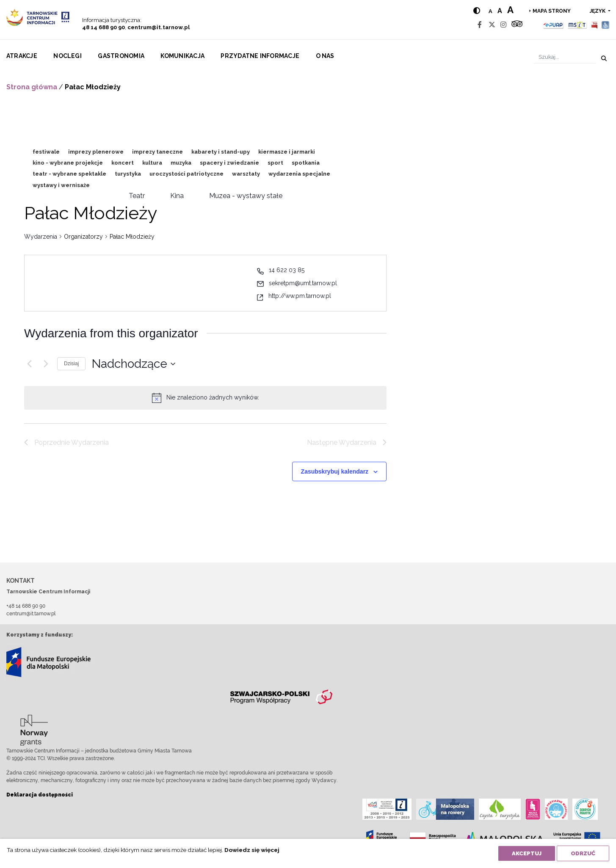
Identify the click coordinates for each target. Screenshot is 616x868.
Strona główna (32, 87)
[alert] (213, 398)
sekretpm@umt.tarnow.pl (303, 283)
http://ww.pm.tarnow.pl (300, 296)
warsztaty (246, 174)
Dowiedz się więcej (252, 850)
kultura (152, 163)
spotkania (306, 163)
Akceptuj (527, 853)
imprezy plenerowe (96, 152)
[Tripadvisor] (517, 25)
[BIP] (594, 25)
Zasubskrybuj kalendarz (335, 471)
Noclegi (68, 56)
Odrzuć (583, 853)
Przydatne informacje (260, 56)
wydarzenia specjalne (299, 174)
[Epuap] (554, 25)
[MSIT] (577, 25)
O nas (325, 56)
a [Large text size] (510, 10)
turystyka (128, 174)
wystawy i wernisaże (61, 185)
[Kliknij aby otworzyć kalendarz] (134, 364)
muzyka (181, 163)
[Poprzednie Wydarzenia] (29, 364)
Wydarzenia (41, 237)
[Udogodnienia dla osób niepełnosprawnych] (606, 25)
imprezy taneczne (157, 152)
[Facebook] (480, 25)
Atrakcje (22, 56)
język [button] (598, 11)
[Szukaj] (565, 57)
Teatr (137, 196)
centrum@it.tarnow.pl (159, 27)
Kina (177, 196)
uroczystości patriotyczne (186, 174)
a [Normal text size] (490, 11)
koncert (123, 163)
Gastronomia (121, 56)
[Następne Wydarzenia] (46, 364)
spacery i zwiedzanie (229, 163)
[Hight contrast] (477, 11)
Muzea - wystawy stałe (246, 196)
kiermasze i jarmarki (287, 152)
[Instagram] (503, 25)
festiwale (46, 152)
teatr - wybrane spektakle (69, 174)
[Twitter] (492, 25)
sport (275, 163)
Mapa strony (552, 11)
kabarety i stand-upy (221, 152)
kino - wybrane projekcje (68, 163)
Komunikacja (182, 56)
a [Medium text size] (500, 11)
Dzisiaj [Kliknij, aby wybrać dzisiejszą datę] (71, 364)
